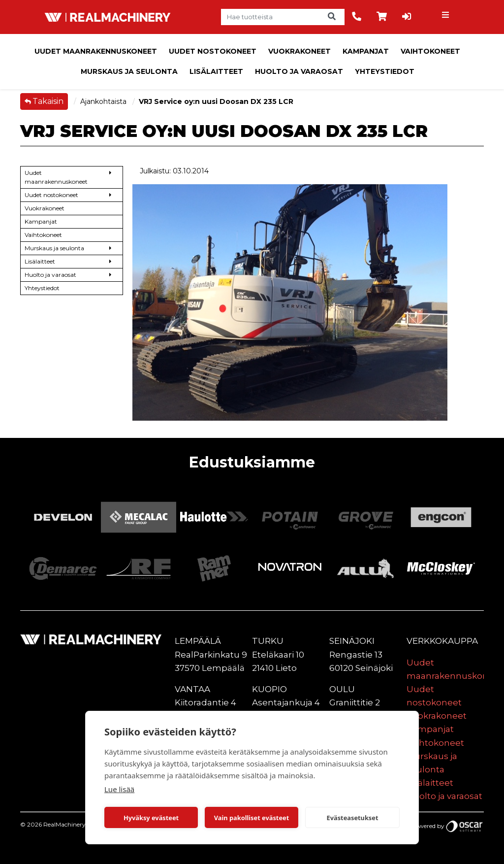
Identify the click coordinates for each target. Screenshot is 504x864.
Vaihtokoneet (430, 51)
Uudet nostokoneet (213, 51)
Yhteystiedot (385, 71)
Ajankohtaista (104, 101)
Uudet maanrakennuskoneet (96, 51)
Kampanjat (366, 51)
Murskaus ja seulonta (129, 71)
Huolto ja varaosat (299, 71)
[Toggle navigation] (446, 17)
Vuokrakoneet (299, 51)
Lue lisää (119, 789)
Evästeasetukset (353, 818)
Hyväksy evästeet (151, 818)
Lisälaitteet (216, 71)
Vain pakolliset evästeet (252, 818)
